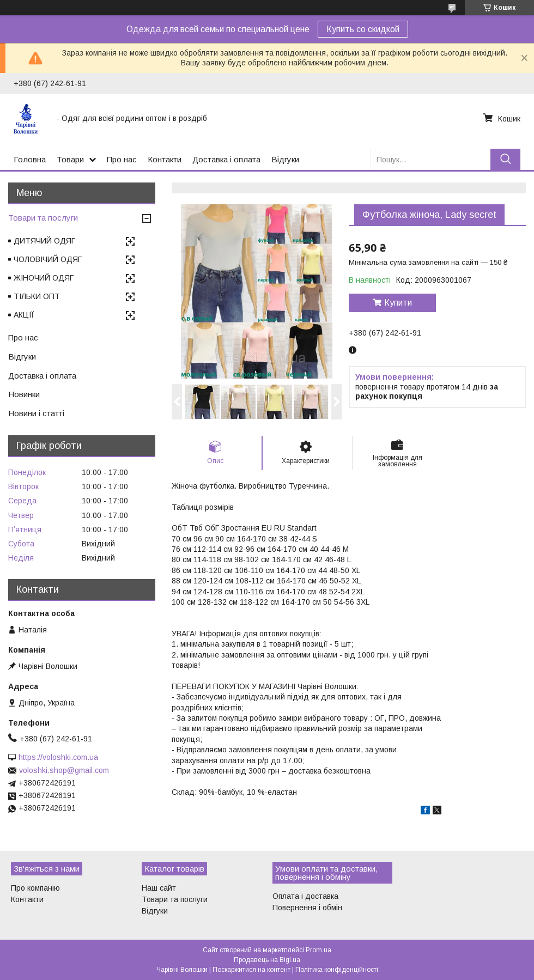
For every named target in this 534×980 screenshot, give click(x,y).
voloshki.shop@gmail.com (64, 770)
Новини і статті (36, 413)
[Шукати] (505, 159)
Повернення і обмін (307, 908)
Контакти (165, 159)
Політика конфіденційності (337, 970)
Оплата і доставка (305, 896)
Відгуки (285, 159)
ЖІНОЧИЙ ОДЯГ (44, 278)
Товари (70, 159)
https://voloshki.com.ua (58, 757)
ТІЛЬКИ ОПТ (37, 296)
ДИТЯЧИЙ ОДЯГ (44, 241)
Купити (398, 303)
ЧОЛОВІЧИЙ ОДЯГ (48, 259)
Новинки (24, 394)
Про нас (122, 159)
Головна (30, 159)
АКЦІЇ (24, 315)
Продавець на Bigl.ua (267, 960)
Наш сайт (159, 888)
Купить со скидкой (363, 29)
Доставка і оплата (226, 159)
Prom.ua (318, 950)
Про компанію (35, 888)
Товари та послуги (43, 218)
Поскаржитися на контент (251, 970)
